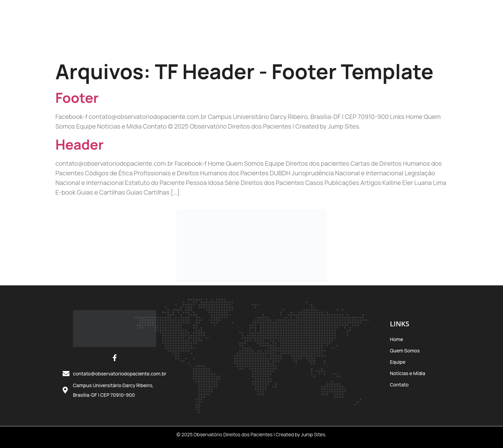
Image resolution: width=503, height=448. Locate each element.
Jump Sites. (314, 434)
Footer (77, 97)
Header (79, 144)
